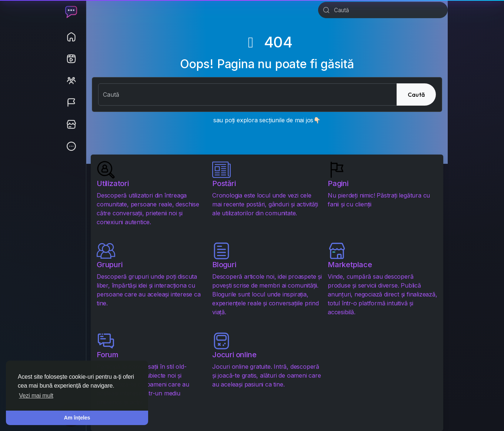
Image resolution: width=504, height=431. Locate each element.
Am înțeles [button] (77, 418)
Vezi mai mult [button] (36, 396)
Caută (416, 95)
